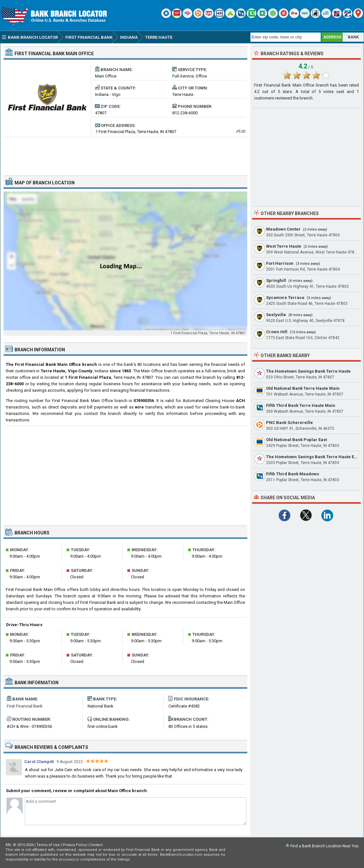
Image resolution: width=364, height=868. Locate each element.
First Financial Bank (25, 706)
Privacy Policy (75, 845)
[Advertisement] (125, 154)
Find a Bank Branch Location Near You (324, 846)
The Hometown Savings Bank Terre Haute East (313, 457)
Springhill (276, 280)
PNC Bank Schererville (289, 423)
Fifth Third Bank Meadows (293, 474)
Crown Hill (277, 332)
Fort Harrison (280, 263)
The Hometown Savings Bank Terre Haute (308, 371)
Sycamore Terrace (285, 298)
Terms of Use (48, 845)
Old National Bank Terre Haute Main (303, 388)
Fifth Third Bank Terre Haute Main (301, 405)
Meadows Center (283, 229)
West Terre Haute (284, 246)
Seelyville (276, 315)
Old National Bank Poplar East (296, 440)
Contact (96, 845)
